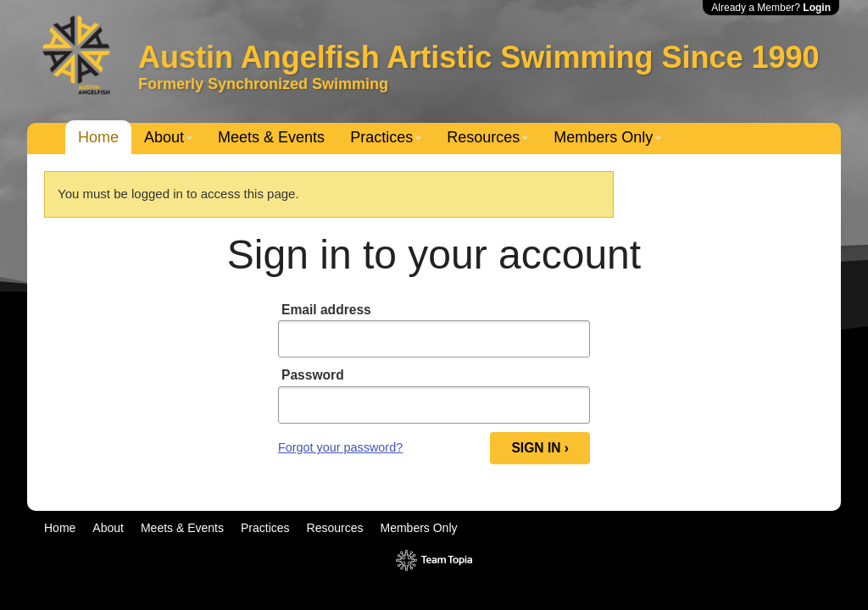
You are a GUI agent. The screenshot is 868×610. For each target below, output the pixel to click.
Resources (483, 137)
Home (98, 137)
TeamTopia (434, 560)
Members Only (603, 137)
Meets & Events (271, 137)
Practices (381, 137)
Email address (326, 310)
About (164, 137)
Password (313, 375)
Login (817, 8)
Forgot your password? (340, 447)
